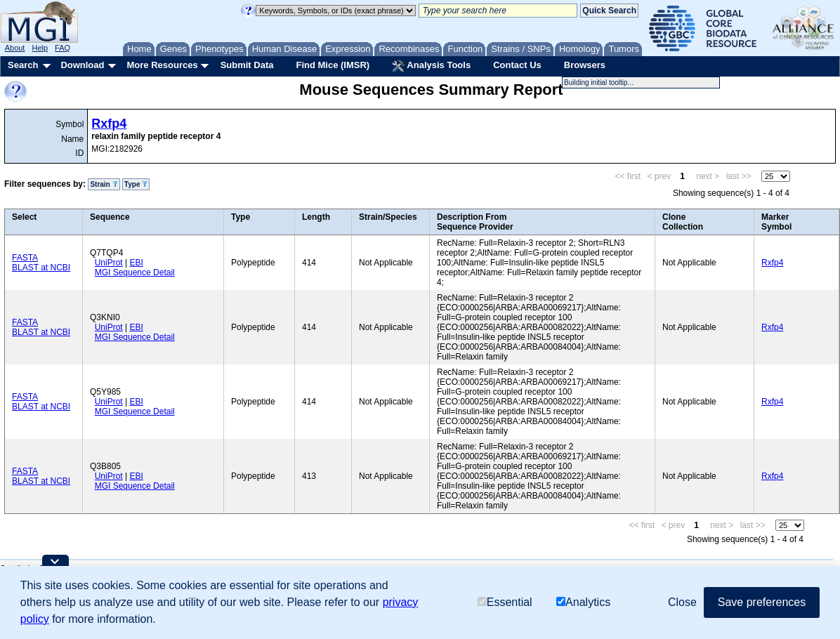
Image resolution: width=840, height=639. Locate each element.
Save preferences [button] (762, 602)
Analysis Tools (431, 66)
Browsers (585, 65)
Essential (505, 602)
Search (23, 65)
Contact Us (517, 65)
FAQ (63, 48)
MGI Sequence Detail (135, 272)
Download (82, 65)
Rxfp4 (109, 124)
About (15, 48)
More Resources (162, 65)
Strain (104, 184)
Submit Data (247, 65)
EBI (136, 263)
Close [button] (682, 602)
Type (136, 184)
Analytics (583, 602)
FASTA (25, 258)
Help (40, 48)
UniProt (109, 263)
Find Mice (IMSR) (333, 65)
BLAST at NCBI (41, 268)
